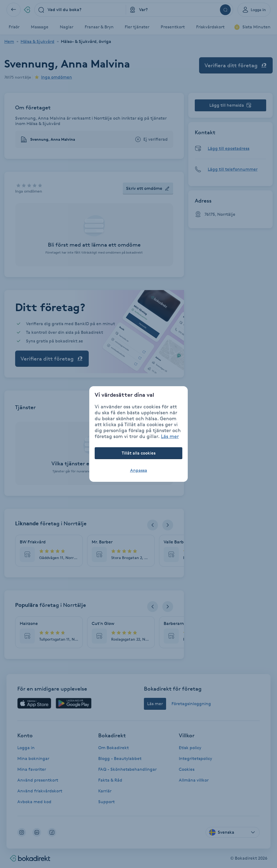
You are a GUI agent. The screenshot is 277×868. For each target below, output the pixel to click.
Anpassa (139, 470)
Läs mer (170, 436)
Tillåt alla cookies (139, 453)
